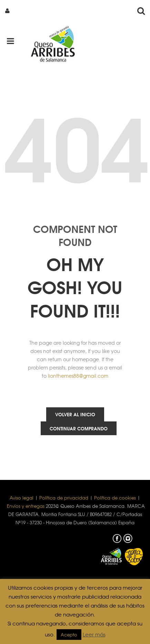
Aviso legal (22, 498)
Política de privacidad (64, 498)
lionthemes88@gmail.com (78, 376)
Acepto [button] (69, 635)
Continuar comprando (79, 428)
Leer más (94, 634)
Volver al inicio (75, 414)
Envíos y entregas (26, 506)
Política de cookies (115, 498)
